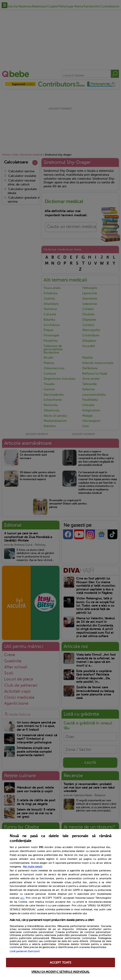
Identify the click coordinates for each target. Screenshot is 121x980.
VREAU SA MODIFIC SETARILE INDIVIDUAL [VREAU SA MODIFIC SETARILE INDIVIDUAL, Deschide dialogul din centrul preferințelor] (61, 972)
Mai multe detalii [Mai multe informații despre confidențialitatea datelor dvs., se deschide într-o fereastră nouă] (33, 867)
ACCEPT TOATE (61, 963)
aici (22, 898)
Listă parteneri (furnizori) (25, 951)
